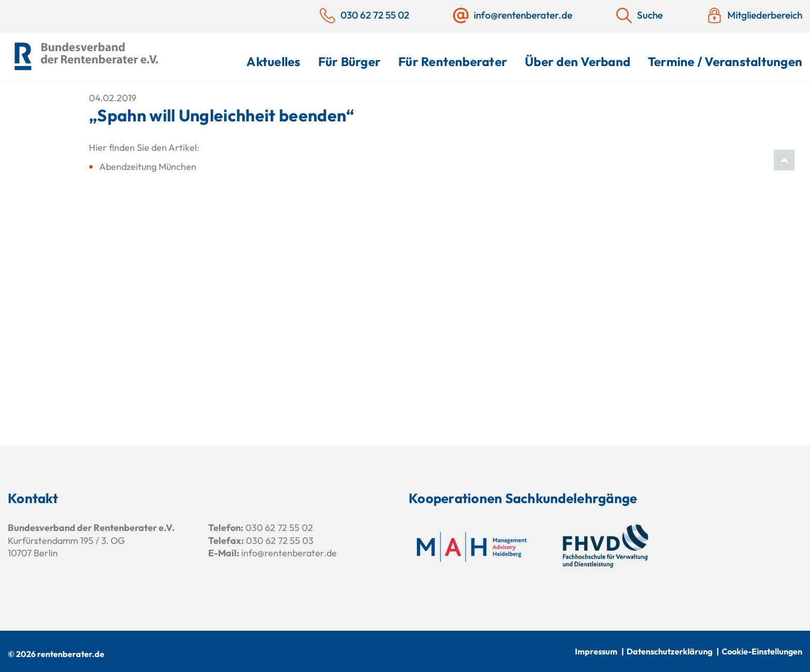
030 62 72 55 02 (279, 528)
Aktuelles (273, 61)
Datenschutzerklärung (669, 651)
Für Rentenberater (453, 61)
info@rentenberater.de (289, 553)
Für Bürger (349, 61)
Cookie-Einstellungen (762, 651)
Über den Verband (578, 61)
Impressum (596, 651)
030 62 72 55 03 (280, 541)
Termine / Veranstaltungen (725, 61)
